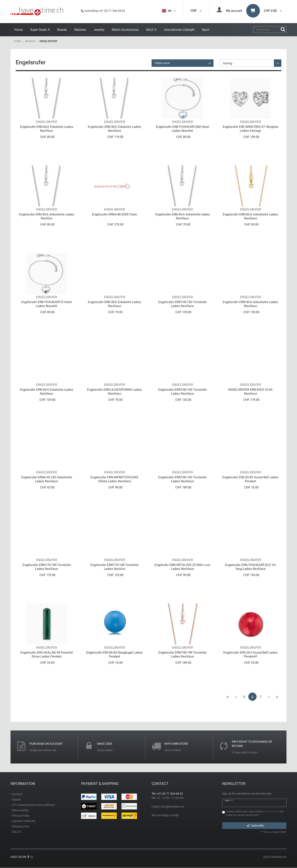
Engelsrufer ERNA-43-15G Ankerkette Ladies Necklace (47, 479)
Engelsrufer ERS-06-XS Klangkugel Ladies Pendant (114, 655)
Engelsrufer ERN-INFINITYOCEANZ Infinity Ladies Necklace (114, 479)
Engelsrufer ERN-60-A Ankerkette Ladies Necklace (250, 216)
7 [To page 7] (261, 697)
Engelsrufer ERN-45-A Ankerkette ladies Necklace (183, 216)
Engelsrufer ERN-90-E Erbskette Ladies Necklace (114, 129)
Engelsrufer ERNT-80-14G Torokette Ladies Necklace (182, 392)
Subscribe (255, 826)
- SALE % (16, 832)
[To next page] (269, 697)
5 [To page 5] (244, 697)
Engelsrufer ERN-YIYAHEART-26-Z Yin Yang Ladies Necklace (250, 567)
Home (18, 30)
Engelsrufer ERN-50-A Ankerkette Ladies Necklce (47, 216)
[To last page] (277, 697)
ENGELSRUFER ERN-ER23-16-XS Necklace (250, 392)
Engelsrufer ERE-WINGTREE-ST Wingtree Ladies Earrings (250, 129)
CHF (196, 11)
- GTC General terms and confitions (33, 805)
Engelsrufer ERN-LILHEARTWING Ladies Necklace (114, 392)
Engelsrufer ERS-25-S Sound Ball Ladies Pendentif (250, 655)
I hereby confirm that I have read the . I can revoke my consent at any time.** (255, 813)
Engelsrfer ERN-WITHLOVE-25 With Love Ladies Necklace (182, 567)
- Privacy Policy (20, 816)
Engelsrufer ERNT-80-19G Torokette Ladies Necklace (182, 479)
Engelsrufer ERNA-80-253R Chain (114, 214)
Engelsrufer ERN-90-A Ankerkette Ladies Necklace (250, 304)
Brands (62, 30)
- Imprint (16, 800)
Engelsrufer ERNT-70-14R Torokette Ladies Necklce (114, 567)
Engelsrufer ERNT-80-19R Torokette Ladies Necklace (183, 655)
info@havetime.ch (172, 807)
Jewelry (99, 30)
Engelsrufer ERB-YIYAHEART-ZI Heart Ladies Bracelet (47, 304)
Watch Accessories (125, 30)
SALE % (151, 30)
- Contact (16, 794)
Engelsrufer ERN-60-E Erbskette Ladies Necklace (47, 129)
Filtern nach (162, 63)
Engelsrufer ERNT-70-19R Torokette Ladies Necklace (47, 567)
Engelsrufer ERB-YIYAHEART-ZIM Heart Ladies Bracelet (183, 129)
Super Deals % (40, 30)
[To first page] (228, 697)
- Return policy (20, 810)
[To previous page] (236, 697)
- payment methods (23, 821)
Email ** (229, 801)
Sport (206, 30)
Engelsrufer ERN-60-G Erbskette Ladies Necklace (47, 392)
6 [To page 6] (252, 697)
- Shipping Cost (20, 826)
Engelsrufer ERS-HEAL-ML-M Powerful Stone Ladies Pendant (47, 655)
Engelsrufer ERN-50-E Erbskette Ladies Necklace (114, 304)
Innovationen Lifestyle (179, 30)
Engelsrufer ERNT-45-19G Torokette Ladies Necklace (182, 304)
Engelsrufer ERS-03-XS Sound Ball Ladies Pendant (250, 479)
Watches (80, 30)
